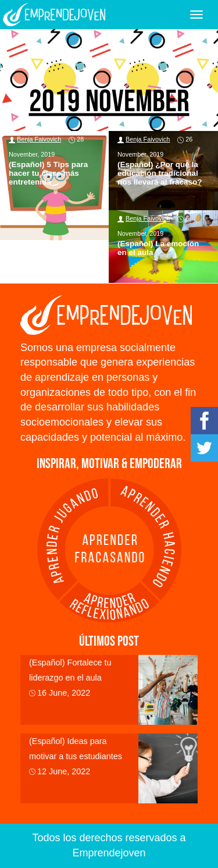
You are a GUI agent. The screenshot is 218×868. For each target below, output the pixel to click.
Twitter (204, 448)
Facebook (204, 421)
